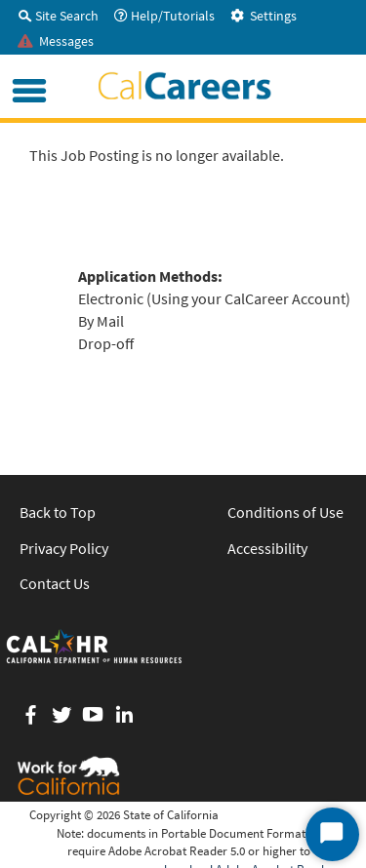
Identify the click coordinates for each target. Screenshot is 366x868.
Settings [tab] (264, 16)
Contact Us (55, 583)
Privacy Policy (64, 548)
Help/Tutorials (164, 16)
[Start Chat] (332, 834)
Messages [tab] (56, 41)
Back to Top (58, 512)
